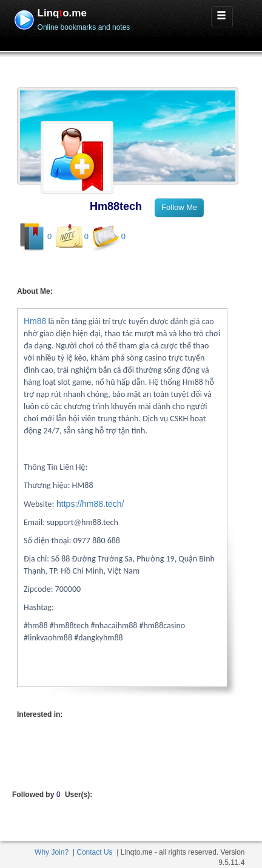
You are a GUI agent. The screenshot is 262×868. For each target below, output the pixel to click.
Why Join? (52, 852)
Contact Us (94, 852)
